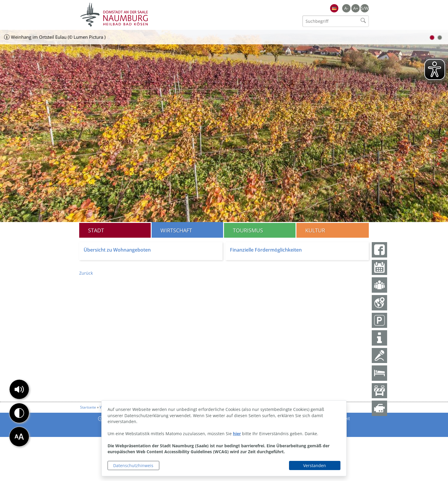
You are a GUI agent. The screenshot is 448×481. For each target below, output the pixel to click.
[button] (19, 389)
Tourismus (248, 230)
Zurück (86, 273)
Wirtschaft (176, 230)
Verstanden (315, 465)
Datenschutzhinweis (133, 465)
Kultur (315, 230)
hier (237, 434)
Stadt (96, 230)
